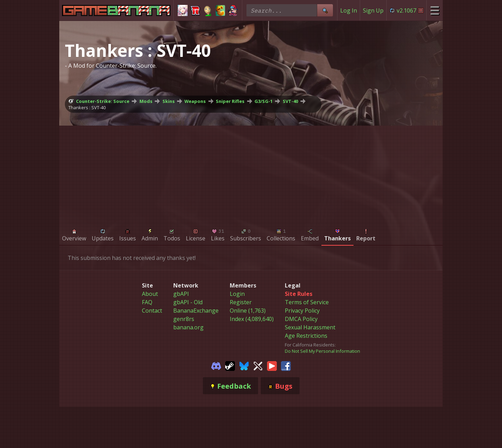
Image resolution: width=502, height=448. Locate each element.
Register (241, 302)
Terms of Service (307, 302)
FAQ (147, 302)
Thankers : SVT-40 (87, 107)
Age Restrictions (306, 336)
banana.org (188, 327)
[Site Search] (325, 10)
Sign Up (373, 10)
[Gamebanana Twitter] (258, 365)
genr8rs (184, 319)
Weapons (195, 101)
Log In (349, 10)
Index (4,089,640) (252, 319)
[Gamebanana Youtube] (272, 365)
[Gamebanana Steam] (230, 365)
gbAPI (181, 294)
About (150, 294)
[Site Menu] (435, 10)
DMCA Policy (301, 319)
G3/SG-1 (264, 101)
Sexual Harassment (310, 327)
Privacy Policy (302, 311)
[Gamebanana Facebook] (286, 365)
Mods (146, 101)
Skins (169, 101)
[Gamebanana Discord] (216, 365)
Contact (152, 311)
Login (237, 294)
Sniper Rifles (230, 101)
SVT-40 (290, 101)
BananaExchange (196, 311)
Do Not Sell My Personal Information (322, 351)
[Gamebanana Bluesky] (244, 365)
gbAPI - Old (188, 302)
